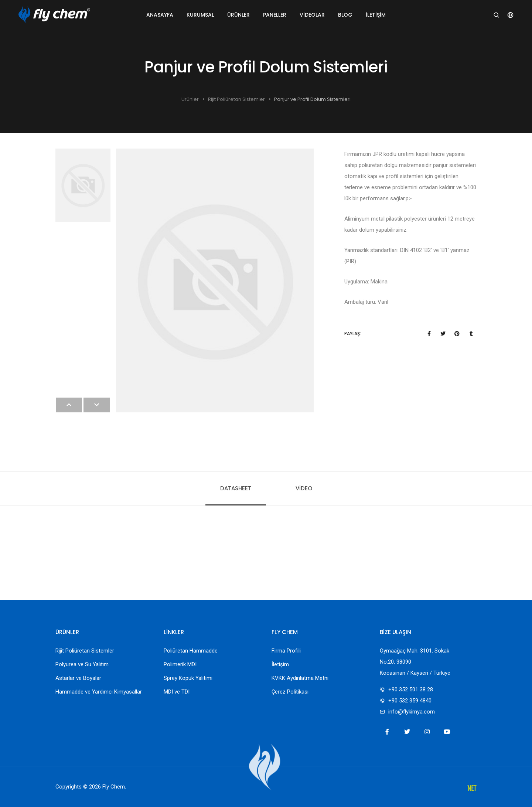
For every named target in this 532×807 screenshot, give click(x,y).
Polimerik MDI (180, 664)
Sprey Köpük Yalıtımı (188, 678)
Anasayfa (160, 15)
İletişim (376, 15)
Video (304, 488)
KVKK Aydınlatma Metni (300, 678)
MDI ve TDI (177, 692)
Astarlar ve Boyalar (78, 678)
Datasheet (236, 488)
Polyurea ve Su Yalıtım (82, 664)
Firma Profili (286, 651)
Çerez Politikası (290, 692)
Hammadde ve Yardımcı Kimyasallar (99, 692)
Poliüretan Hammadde (191, 651)
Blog (345, 15)
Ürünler (238, 15)
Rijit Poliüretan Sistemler (236, 99)
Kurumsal (200, 15)
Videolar (312, 15)
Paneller (275, 15)
